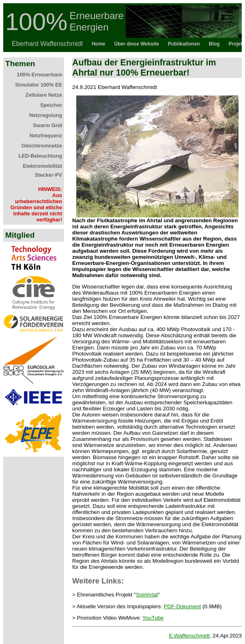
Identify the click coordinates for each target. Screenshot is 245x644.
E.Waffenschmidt (189, 636)
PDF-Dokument (183, 606)
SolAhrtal (147, 595)
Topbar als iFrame (122, 28)
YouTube (153, 618)
